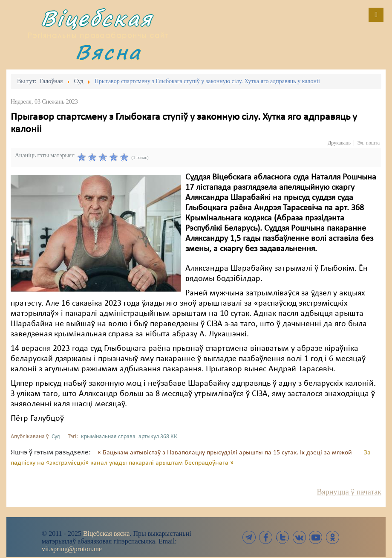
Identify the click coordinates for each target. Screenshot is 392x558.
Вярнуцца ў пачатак (349, 492)
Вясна (108, 52)
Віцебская (97, 18)
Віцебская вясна (106, 533)
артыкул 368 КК (158, 437)
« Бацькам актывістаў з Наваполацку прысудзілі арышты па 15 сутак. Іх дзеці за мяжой (226, 453)
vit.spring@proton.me (72, 549)
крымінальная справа (108, 437)
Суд (56, 437)
